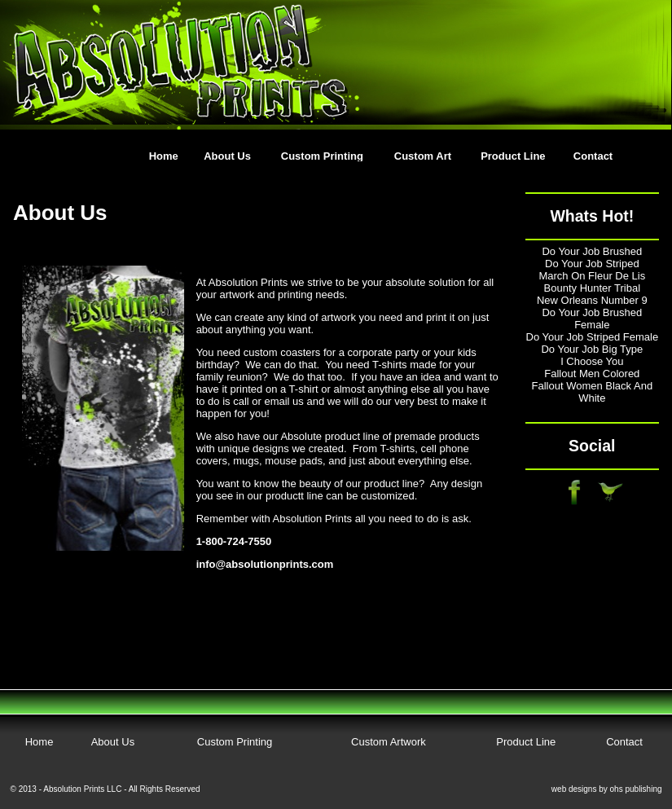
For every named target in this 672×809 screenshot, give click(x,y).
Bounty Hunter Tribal (593, 288)
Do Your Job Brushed (592, 251)
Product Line (513, 156)
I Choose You (592, 361)
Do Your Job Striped (592, 264)
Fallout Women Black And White (593, 392)
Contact (593, 156)
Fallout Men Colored (592, 374)
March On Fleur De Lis (592, 276)
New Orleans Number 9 (592, 300)
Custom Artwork (389, 742)
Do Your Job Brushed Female (592, 319)
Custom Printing (322, 156)
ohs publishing (636, 789)
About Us (227, 156)
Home (164, 156)
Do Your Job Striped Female (593, 337)
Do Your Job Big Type (592, 349)
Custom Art (423, 156)
